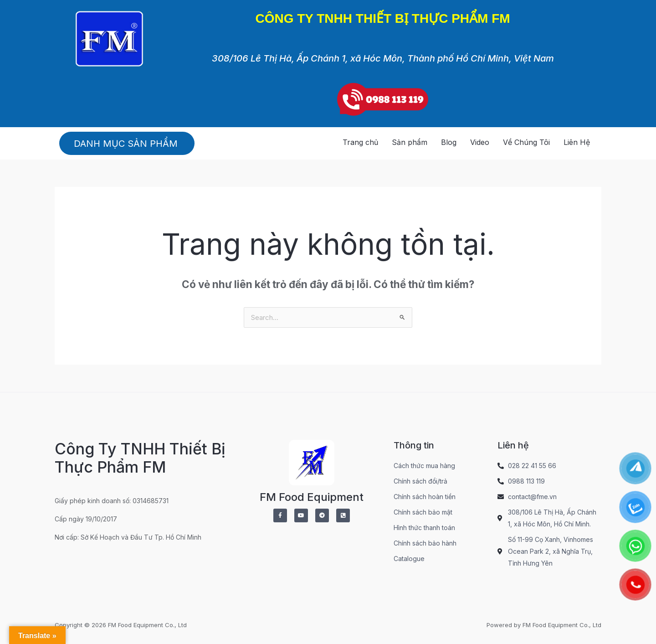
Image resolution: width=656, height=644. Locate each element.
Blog (449, 142)
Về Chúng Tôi (526, 142)
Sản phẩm (410, 142)
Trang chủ (360, 142)
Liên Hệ (577, 142)
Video (480, 142)
